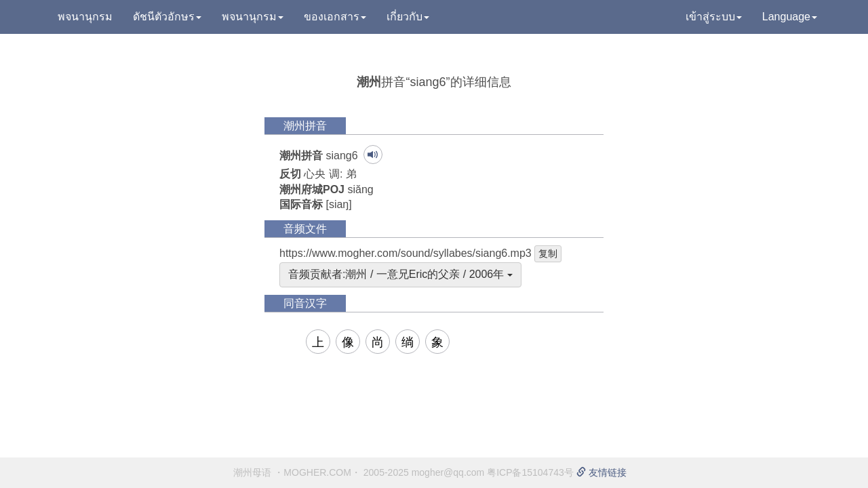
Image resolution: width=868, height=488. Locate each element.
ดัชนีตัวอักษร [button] (167, 17)
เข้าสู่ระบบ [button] (714, 17)
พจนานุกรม (85, 17)
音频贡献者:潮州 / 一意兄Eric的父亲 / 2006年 (400, 274)
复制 (548, 253)
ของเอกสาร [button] (335, 17)
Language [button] (790, 17)
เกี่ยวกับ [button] (408, 17)
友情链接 (601, 472)
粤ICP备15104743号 (530, 472)
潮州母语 (252, 472)
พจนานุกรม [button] (253, 17)
